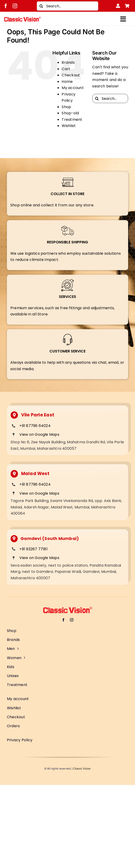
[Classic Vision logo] (22, 18)
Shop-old (70, 113)
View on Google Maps (39, 434)
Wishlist (69, 126)
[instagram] (15, 6)
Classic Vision (82, 769)
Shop (66, 107)
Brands (68, 62)
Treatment (72, 120)
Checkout (71, 75)
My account (73, 88)
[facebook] (6, 6)
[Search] (41, 6)
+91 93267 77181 (33, 549)
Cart (66, 69)
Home (67, 82)
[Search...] (67, 6)
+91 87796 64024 (35, 426)
